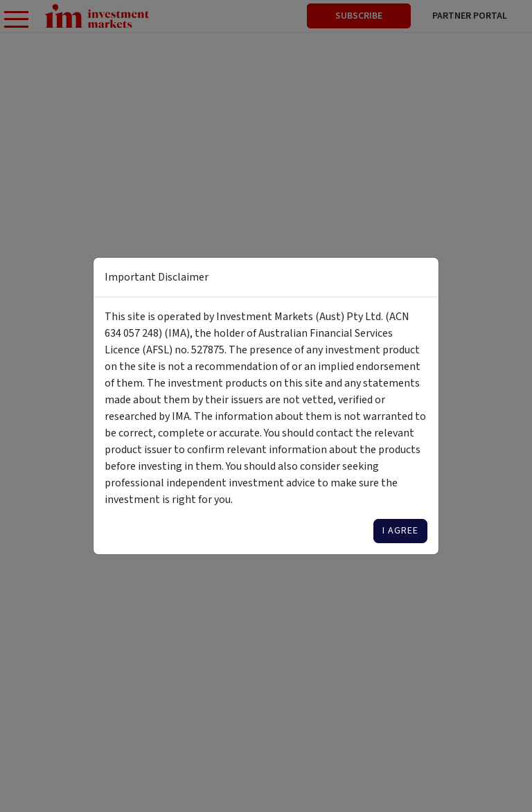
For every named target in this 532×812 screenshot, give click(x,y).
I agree (400, 531)
